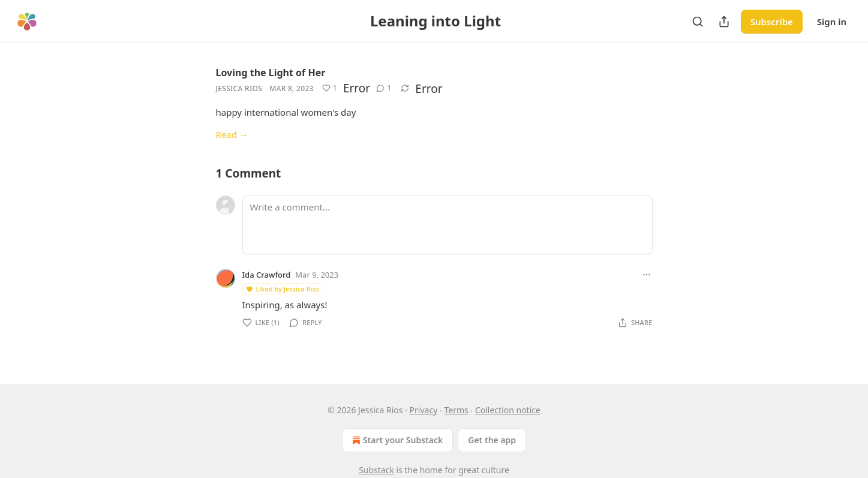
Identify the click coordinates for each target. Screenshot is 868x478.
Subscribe (772, 22)
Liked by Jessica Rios (283, 289)
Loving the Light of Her (271, 73)
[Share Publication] (724, 22)
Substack (376, 470)
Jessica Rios (239, 88)
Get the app (492, 440)
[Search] (698, 22)
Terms (456, 410)
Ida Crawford (267, 275)
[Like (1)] (330, 88)
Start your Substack (396, 440)
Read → (232, 134)
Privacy (424, 410)
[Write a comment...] (447, 225)
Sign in (832, 22)
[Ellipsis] (647, 275)
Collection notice (508, 410)
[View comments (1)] (384, 88)
